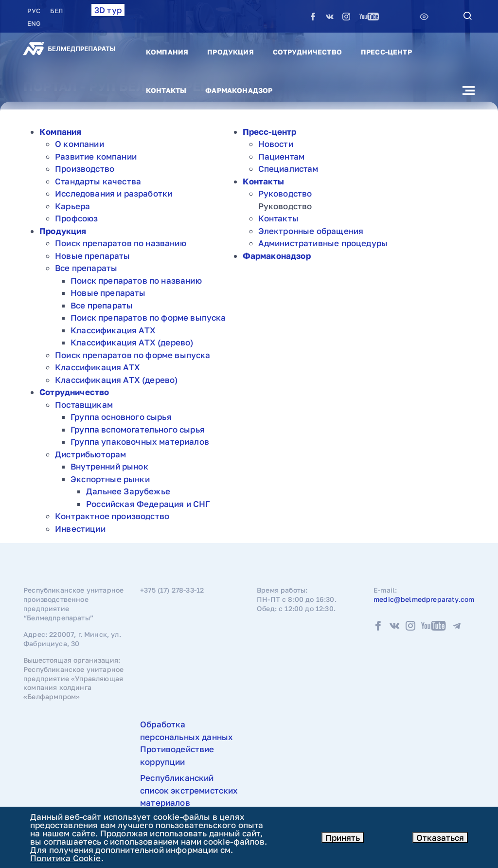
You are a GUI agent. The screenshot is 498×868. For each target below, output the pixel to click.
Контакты (166, 90)
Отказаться (440, 838)
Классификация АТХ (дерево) (132, 342)
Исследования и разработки (114, 193)
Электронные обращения (311, 231)
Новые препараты (93, 256)
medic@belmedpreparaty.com (424, 599)
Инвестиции (80, 529)
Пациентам (282, 156)
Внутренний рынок (109, 466)
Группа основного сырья (121, 417)
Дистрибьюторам (90, 454)
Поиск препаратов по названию (121, 243)
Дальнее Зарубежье (128, 491)
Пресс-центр (386, 52)
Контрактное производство (112, 516)
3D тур (108, 10)
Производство (85, 169)
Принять (343, 838)
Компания (167, 52)
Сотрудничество (307, 52)
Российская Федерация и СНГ (148, 504)
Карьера (72, 206)
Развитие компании (96, 156)
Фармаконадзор (239, 90)
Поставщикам (84, 405)
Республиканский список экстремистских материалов (189, 790)
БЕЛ (56, 11)
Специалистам (288, 169)
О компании (80, 144)
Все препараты (86, 268)
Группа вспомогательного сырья (138, 429)
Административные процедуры (323, 243)
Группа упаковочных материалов (140, 442)
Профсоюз (76, 218)
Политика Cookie (66, 858)
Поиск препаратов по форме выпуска (148, 317)
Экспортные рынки (110, 479)
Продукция (230, 52)
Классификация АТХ (113, 330)
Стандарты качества (98, 181)
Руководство (285, 193)
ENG (34, 23)
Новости (276, 144)
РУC (35, 11)
